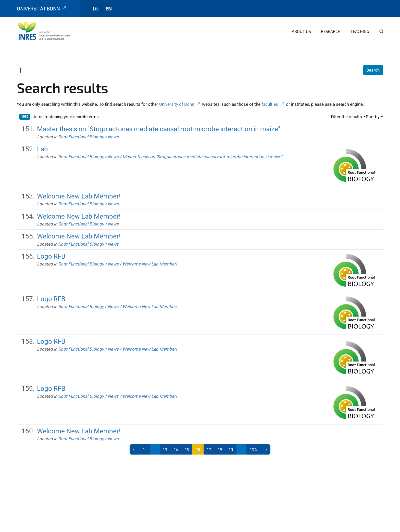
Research (331, 31)
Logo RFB (51, 256)
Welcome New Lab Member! (79, 196)
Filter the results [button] (346, 117)
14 (176, 449)
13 (165, 449)
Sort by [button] (373, 117)
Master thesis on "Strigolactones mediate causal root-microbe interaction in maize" (159, 129)
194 (253, 449)
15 (187, 449)
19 (231, 449)
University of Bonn (180, 104)
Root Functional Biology (81, 137)
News (113, 137)
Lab (42, 149)
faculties (273, 104)
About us (301, 31)
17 (209, 449)
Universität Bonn (42, 9)
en (109, 9)
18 (220, 449)
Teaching (360, 31)
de (96, 9)
